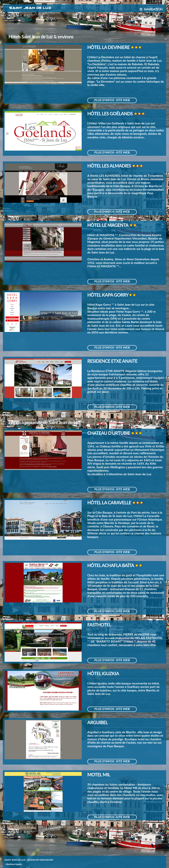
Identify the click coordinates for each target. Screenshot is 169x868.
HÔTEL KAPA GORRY (108, 295)
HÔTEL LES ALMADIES (110, 166)
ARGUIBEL (98, 722)
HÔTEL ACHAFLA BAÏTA (111, 565)
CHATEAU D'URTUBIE (109, 433)
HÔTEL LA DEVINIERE (109, 47)
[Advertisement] (84, 24)
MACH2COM (46, 860)
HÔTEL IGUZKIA (103, 673)
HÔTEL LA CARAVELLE (110, 503)
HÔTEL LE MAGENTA (108, 225)
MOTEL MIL (99, 775)
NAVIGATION (151, 9)
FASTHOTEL (99, 625)
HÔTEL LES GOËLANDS (111, 114)
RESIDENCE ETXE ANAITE (112, 361)
